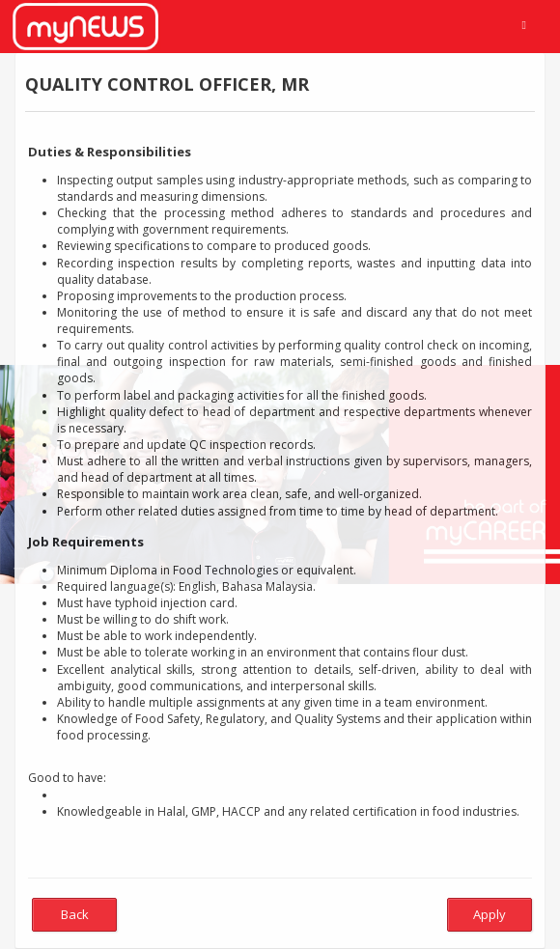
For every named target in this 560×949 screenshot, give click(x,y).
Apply (490, 914)
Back (75, 914)
